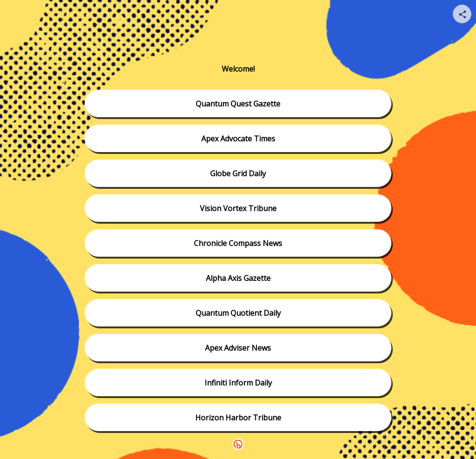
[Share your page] (462, 14)
